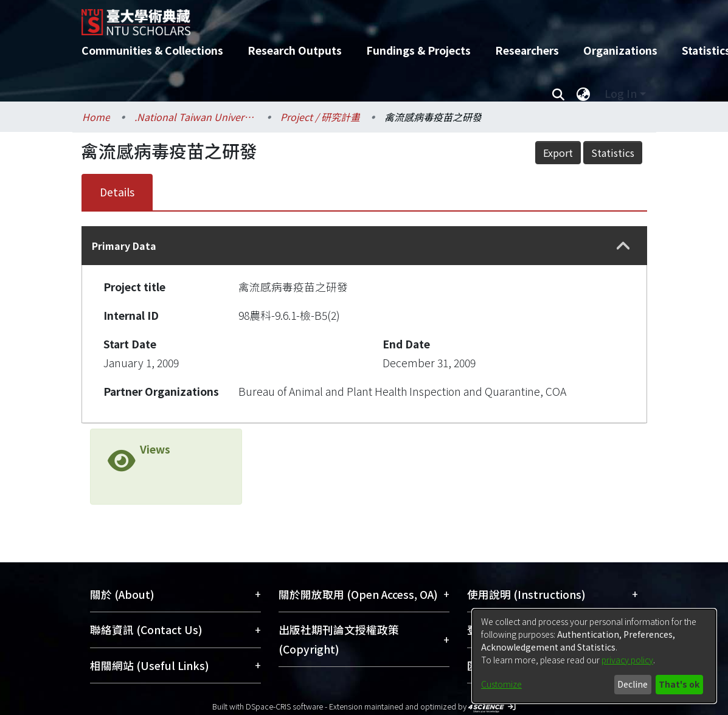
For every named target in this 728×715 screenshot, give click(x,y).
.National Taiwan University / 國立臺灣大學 (195, 117)
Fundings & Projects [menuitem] (418, 50)
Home (96, 117)
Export (558, 153)
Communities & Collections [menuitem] (152, 50)
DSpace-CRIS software (284, 706)
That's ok (679, 684)
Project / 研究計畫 (320, 117)
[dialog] (594, 656)
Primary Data (124, 246)
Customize (501, 684)
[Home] (354, 18)
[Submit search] (559, 94)
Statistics (613, 153)
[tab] (364, 246)
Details (117, 192)
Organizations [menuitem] (620, 50)
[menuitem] (584, 94)
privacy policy (627, 660)
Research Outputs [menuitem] (295, 50)
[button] (623, 246)
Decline (633, 684)
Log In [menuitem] (621, 93)
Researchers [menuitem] (527, 50)
